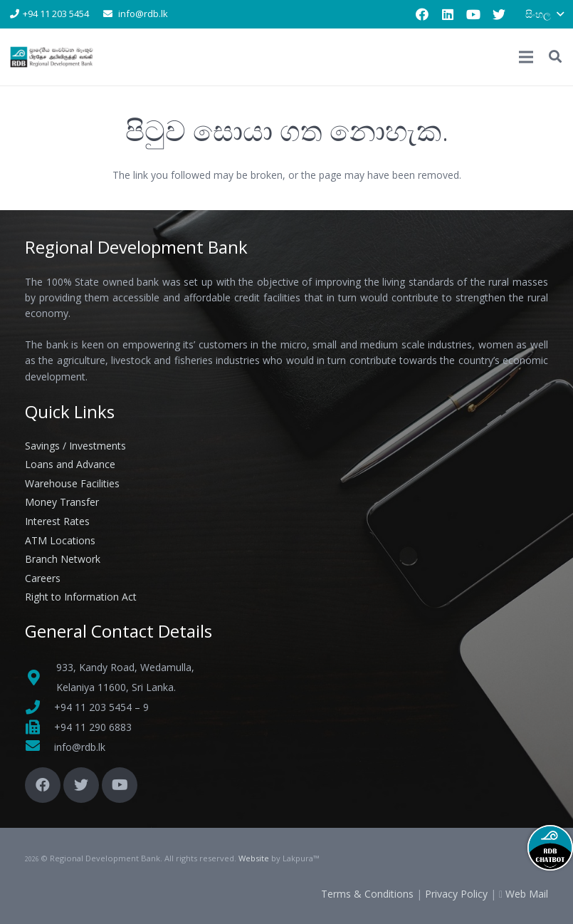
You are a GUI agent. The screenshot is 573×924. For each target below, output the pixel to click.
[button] (555, 57)
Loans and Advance (70, 464)
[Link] (52, 57)
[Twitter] (499, 14)
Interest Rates (57, 521)
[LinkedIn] (448, 14)
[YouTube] (473, 14)
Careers (43, 578)
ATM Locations (60, 540)
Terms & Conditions (367, 894)
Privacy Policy (456, 894)
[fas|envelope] (40, 747)
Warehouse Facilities (72, 483)
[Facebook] (422, 14)
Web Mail (527, 894)
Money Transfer (62, 502)
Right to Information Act (81, 597)
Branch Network (63, 559)
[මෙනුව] (526, 57)
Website (254, 858)
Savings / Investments (75, 446)
